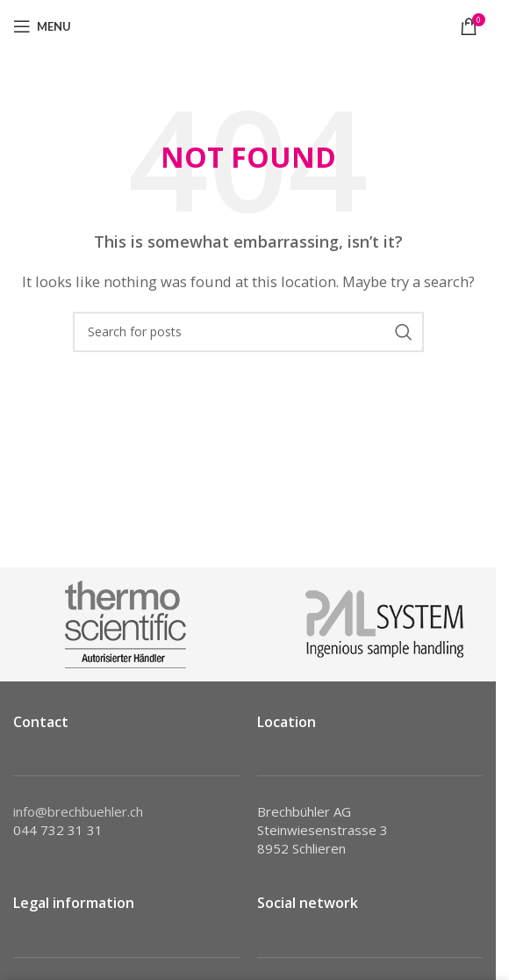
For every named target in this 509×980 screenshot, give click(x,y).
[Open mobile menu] (42, 26)
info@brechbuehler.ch (78, 811)
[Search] (248, 332)
